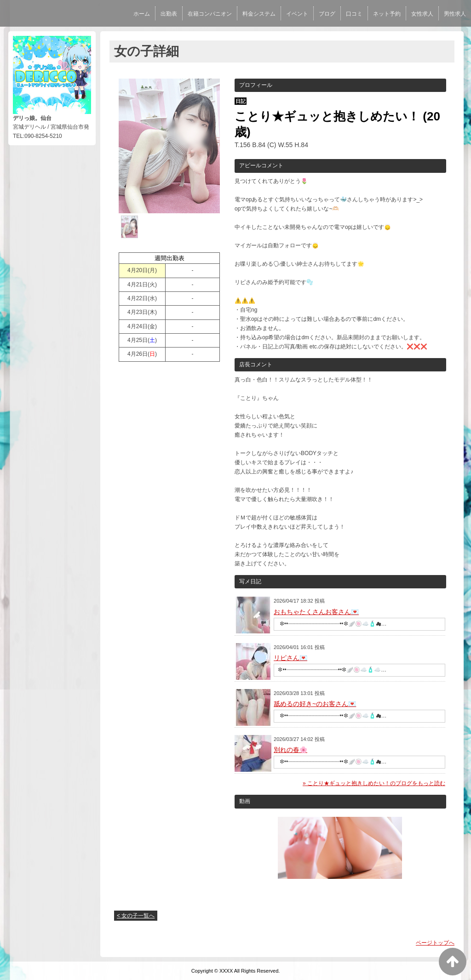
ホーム (142, 14)
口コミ (354, 14)
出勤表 (169, 14)
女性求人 (422, 14)
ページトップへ (435, 943)
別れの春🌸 (290, 750)
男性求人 (455, 14)
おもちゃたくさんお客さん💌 (316, 612)
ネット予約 (387, 14)
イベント (297, 14)
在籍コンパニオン (210, 14)
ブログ (327, 14)
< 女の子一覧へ (136, 916)
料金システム (259, 14)
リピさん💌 (290, 658)
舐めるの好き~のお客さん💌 (315, 704)
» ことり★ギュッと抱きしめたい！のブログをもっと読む (374, 783)
